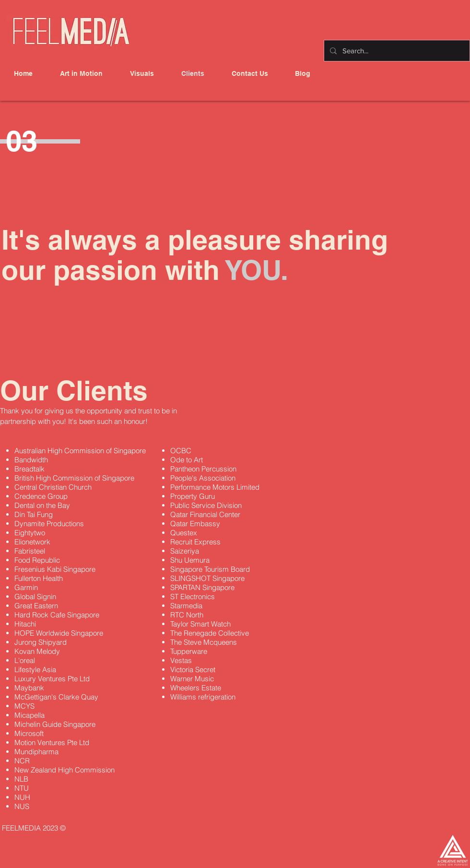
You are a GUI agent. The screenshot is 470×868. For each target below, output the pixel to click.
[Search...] (396, 51)
